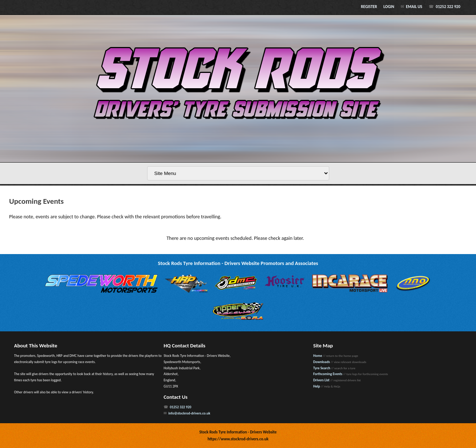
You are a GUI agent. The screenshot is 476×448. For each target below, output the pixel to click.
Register (369, 7)
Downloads (322, 362)
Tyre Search (322, 368)
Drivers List (321, 380)
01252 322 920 (448, 7)
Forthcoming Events (328, 374)
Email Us (414, 7)
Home (318, 356)
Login (389, 7)
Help (317, 386)
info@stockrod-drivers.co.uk (189, 413)
